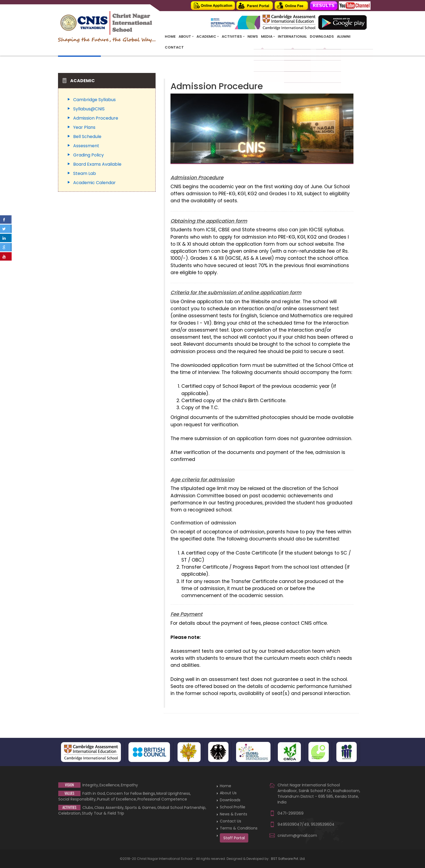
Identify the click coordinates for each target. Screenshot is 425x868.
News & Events (234, 814)
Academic (208, 36)
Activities (233, 36)
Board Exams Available (97, 164)
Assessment (86, 146)
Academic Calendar (94, 183)
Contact (174, 47)
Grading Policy (88, 155)
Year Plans (84, 127)
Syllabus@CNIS (89, 109)
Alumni (344, 36)
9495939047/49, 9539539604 (306, 824)
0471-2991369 (291, 813)
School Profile (233, 807)
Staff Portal (234, 838)
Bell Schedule (87, 137)
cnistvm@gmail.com (297, 835)
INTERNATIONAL (292, 36)
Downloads (322, 36)
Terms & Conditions (239, 828)
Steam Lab (85, 173)
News (253, 36)
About (186, 36)
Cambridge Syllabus (94, 100)
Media (268, 36)
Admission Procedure (96, 118)
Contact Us (231, 821)
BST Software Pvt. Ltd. (288, 859)
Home (170, 36)
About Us (228, 793)
